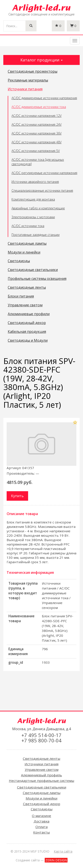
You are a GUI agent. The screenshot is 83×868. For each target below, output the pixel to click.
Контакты (41, 832)
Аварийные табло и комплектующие (38, 208)
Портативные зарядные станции (36, 235)
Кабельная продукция (27, 332)
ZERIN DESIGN (56, 860)
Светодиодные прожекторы (33, 72)
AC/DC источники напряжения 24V (37, 124)
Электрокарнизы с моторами (33, 217)
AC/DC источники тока (28, 226)
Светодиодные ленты (27, 288)
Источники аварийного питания (35, 182)
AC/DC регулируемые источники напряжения (44, 173)
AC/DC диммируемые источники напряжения (44, 98)
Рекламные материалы (28, 80)
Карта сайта (63, 851)
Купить (17, 496)
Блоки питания (21, 296)
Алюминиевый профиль (41, 775)
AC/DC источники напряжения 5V (36, 151)
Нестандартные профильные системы (41, 781)
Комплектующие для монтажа (33, 199)
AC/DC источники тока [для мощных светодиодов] (38, 162)
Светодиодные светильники (33, 270)
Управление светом (25, 305)
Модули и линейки (24, 252)
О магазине (41, 816)
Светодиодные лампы (27, 244)
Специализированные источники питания (42, 190)
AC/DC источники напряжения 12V (37, 116)
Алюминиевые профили (29, 314)
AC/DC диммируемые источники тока (39, 107)
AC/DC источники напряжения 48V (37, 142)
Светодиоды (19, 261)
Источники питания (25, 89)
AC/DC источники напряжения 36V (37, 133)
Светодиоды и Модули (28, 341)
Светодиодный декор (27, 323)
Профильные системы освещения (37, 279)
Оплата (41, 827)
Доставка (41, 821)
